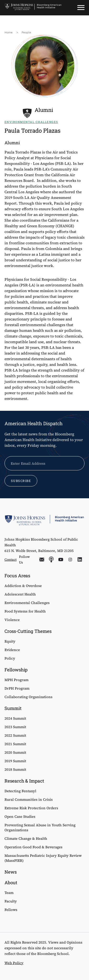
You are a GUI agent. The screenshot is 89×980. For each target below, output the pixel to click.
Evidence (12, 650)
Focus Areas (17, 575)
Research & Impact (24, 781)
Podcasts (51, 560)
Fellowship (16, 670)
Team (9, 893)
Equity (10, 641)
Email (42, 560)
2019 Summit (15, 761)
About (11, 882)
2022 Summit (15, 735)
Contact (11, 560)
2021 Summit (15, 744)
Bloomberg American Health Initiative (49, 6)
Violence (12, 620)
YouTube (61, 560)
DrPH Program (17, 688)
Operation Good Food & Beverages (33, 847)
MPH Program (16, 680)
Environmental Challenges (27, 603)
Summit (13, 708)
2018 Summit (15, 769)
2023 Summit (15, 727)
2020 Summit (15, 752)
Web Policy (14, 963)
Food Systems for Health (25, 611)
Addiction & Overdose (23, 586)
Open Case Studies (20, 816)
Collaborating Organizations (28, 697)
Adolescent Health (20, 594)
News (11, 872)
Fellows (11, 910)
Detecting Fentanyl (20, 791)
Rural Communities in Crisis (29, 799)
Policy (10, 658)
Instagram (70, 560)
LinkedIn (80, 560)
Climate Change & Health (26, 838)
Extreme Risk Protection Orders (31, 808)
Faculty (11, 901)
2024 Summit (15, 718)
